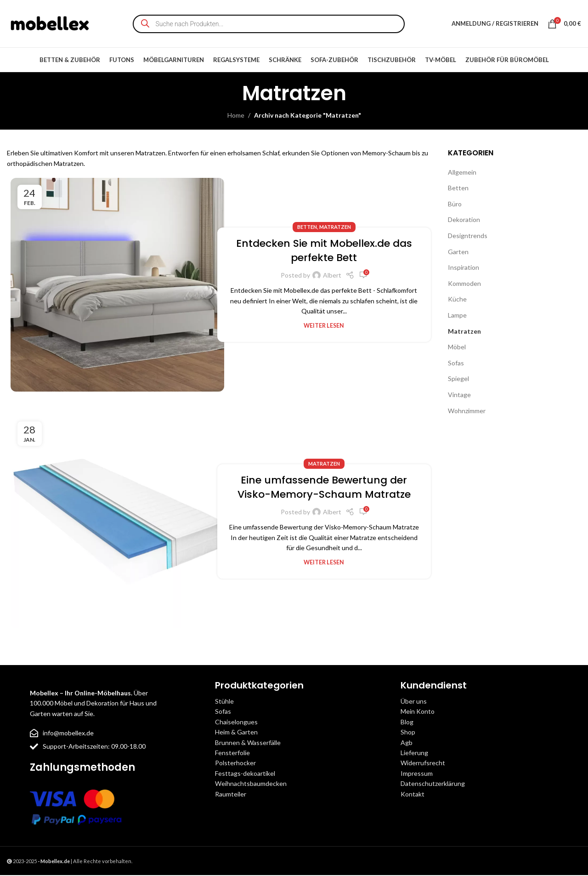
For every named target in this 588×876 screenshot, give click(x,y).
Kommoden (464, 284)
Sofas (456, 364)
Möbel (457, 348)
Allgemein (462, 173)
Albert (332, 276)
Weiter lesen (324, 327)
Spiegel (458, 379)
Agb (407, 743)
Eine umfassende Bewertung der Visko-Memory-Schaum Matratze (324, 488)
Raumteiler (231, 794)
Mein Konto (418, 712)
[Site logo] (51, 23)
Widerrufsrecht (423, 764)
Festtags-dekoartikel (245, 774)
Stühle (224, 702)
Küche (457, 300)
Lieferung (414, 754)
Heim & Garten (236, 733)
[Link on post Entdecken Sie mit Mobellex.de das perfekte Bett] (117, 286)
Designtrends (468, 236)
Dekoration (464, 220)
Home (236, 116)
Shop (408, 733)
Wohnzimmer (467, 411)
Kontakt (413, 794)
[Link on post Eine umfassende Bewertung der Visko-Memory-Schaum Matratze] (117, 522)
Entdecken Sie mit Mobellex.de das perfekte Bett (324, 251)
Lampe (457, 316)
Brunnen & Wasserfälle (248, 743)
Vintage (459, 395)
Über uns (414, 702)
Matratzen (335, 228)
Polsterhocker (235, 764)
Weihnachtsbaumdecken (251, 784)
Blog (407, 723)
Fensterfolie (232, 754)
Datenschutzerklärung (433, 784)
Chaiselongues (236, 723)
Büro (455, 205)
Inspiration (464, 268)
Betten (307, 228)
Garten (458, 253)
